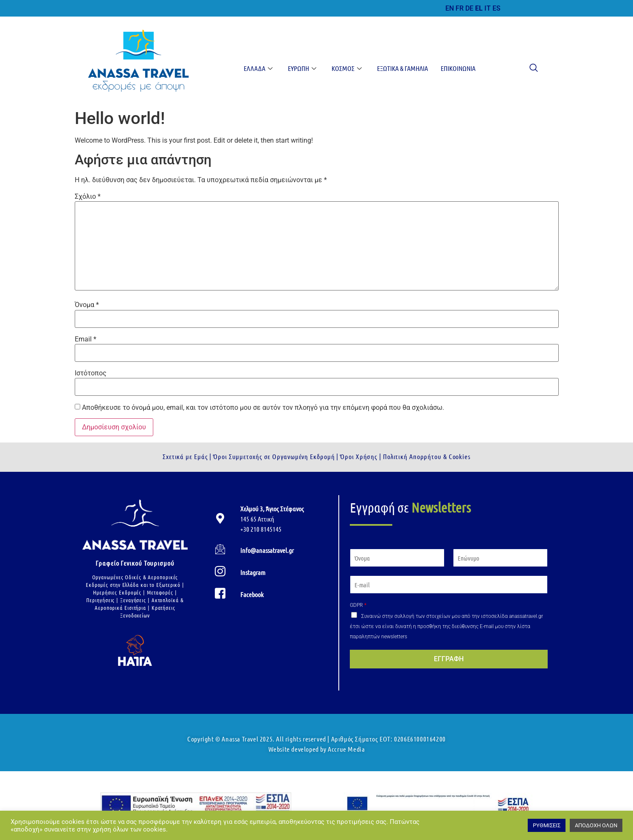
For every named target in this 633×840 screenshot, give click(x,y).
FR (460, 8)
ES (497, 8)
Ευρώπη (302, 68)
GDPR (358, 605)
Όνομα (87, 305)
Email (86, 339)
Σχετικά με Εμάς (185, 456)
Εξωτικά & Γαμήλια (402, 68)
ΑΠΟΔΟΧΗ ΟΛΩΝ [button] (596, 825)
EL (479, 8)
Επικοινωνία (458, 68)
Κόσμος (347, 68)
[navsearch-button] (529, 68)
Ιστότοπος (91, 373)
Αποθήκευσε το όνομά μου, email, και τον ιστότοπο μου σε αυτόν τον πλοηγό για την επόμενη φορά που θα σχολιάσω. (263, 408)
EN (450, 8)
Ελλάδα (258, 68)
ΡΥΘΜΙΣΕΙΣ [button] (547, 825)
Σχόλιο (88, 197)
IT (488, 8)
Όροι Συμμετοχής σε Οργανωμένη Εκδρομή (273, 456)
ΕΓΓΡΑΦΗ (449, 659)
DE (469, 8)
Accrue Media (346, 749)
